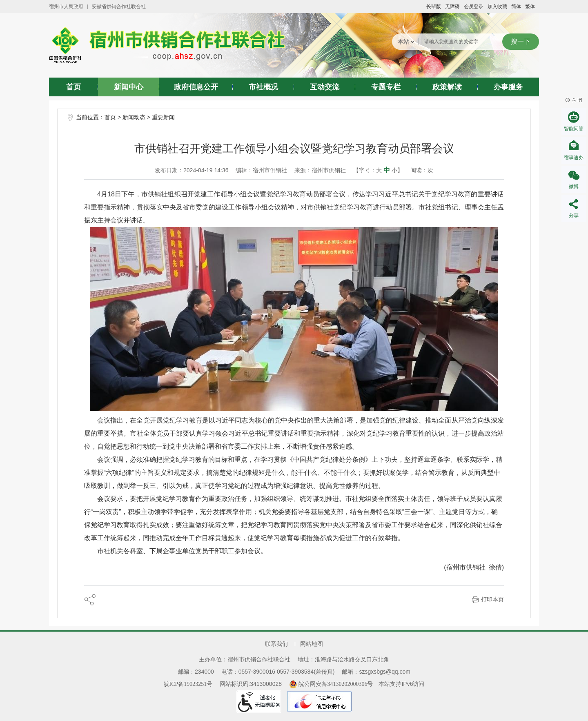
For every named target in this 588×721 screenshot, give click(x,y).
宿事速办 (574, 158)
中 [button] (387, 170)
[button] (434, 7)
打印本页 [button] (492, 600)
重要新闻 (163, 117)
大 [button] (379, 170)
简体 (516, 7)
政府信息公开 (196, 87)
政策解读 (447, 87)
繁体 (530, 7)
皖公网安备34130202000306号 (331, 684)
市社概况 (263, 87)
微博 (574, 187)
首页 (73, 87)
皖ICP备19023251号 (188, 684)
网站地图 (312, 644)
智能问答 (574, 129)
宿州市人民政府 (66, 7)
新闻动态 (134, 117)
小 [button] (394, 170)
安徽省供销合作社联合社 (119, 7)
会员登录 (474, 7)
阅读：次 (422, 170)
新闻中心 (129, 87)
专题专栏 (386, 87)
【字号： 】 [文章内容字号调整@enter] (378, 170)
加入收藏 (497, 7)
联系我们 (276, 644)
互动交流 (325, 87)
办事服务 (508, 87)
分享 (574, 216)
